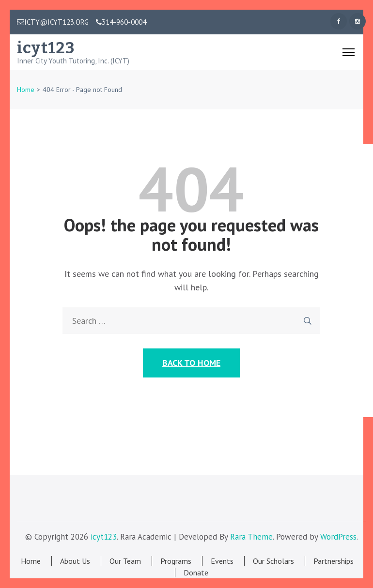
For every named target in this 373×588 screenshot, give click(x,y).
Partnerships (334, 561)
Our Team (125, 561)
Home (31, 561)
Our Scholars (273, 561)
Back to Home (191, 363)
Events (222, 561)
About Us (75, 561)
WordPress (338, 537)
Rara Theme (251, 537)
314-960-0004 (121, 22)
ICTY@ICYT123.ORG (53, 22)
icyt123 (46, 48)
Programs (176, 561)
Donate (196, 573)
